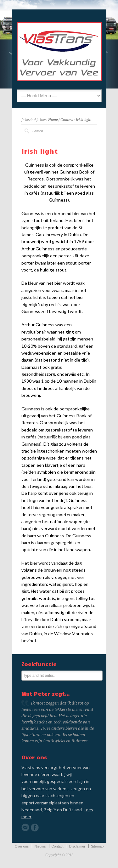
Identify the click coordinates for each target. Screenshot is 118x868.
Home (53, 120)
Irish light (84, 120)
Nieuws (40, 846)
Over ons (22, 846)
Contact (58, 846)
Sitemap (97, 846)
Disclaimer (77, 846)
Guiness (67, 120)
